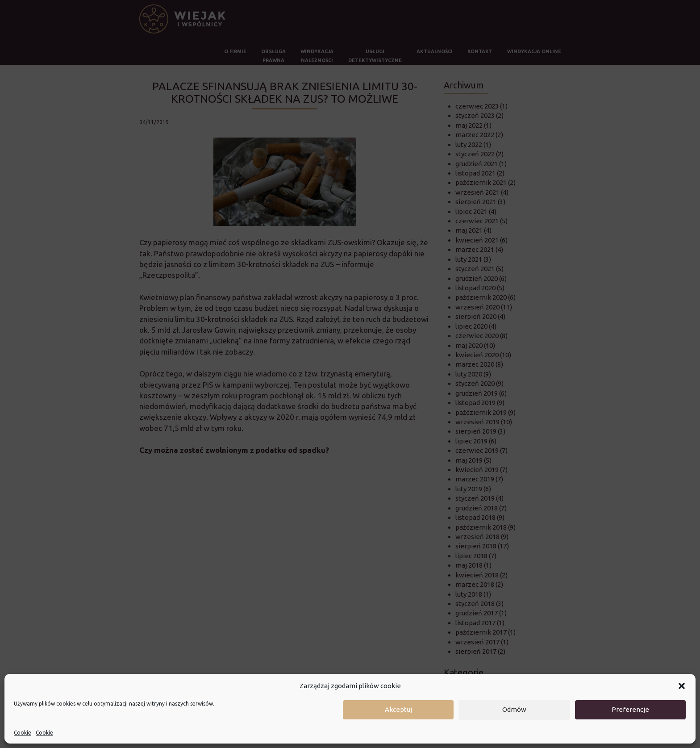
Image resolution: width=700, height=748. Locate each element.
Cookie (23, 733)
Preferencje (630, 709)
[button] (682, 686)
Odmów (514, 709)
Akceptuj (398, 709)
